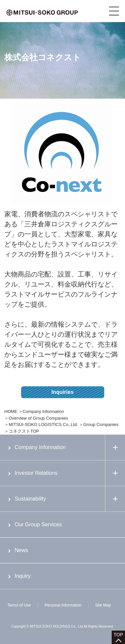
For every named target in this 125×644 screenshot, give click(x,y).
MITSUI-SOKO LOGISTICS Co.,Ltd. (43, 424)
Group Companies (101, 424)
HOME (11, 411)
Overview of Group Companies (38, 418)
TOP (118, 635)
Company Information (43, 411)
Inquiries (62, 392)
